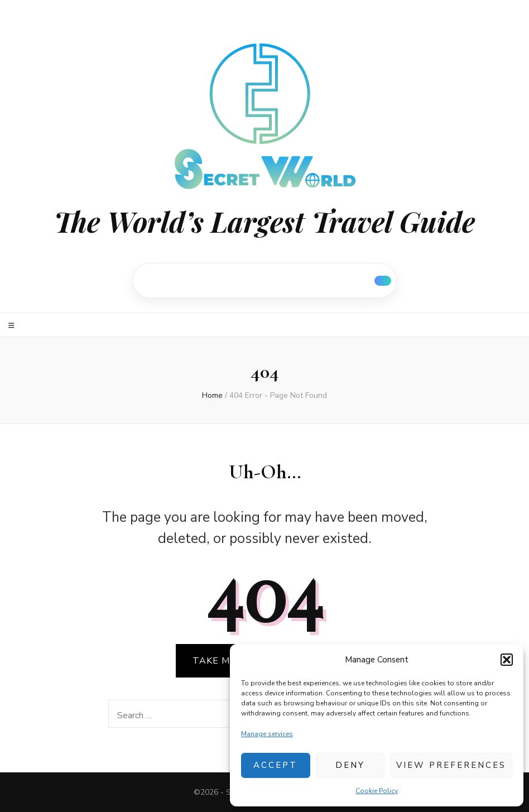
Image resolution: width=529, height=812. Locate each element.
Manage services (267, 734)
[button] (507, 660)
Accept (275, 765)
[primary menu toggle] (13, 326)
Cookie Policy (377, 791)
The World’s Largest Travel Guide (264, 221)
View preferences (451, 765)
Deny (350, 765)
